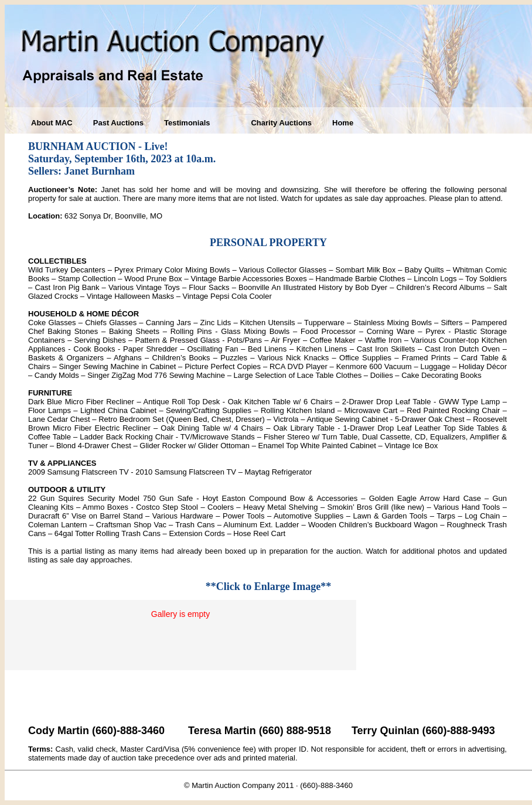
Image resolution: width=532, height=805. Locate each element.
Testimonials (187, 123)
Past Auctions (118, 123)
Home (343, 123)
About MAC (52, 123)
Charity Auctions (281, 123)
